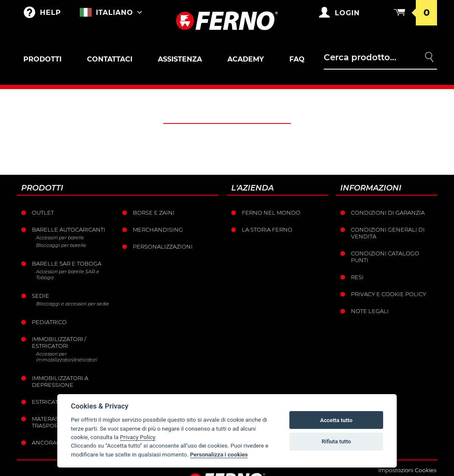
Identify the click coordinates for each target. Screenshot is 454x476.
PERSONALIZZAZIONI (163, 246)
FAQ (297, 59)
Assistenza (180, 59)
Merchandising (158, 230)
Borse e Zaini (154, 213)
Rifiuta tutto (336, 441)
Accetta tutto (336, 420)
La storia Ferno (267, 230)
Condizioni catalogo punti (385, 257)
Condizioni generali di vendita (388, 233)
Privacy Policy (138, 437)
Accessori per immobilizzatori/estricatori (67, 357)
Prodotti (42, 59)
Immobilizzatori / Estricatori (59, 342)
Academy (246, 59)
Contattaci (110, 59)
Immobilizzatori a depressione (60, 381)
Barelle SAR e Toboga (67, 263)
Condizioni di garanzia (388, 213)
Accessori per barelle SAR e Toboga (68, 274)
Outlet (43, 213)
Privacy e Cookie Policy (388, 294)
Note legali (370, 311)
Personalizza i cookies (219, 454)
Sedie (41, 296)
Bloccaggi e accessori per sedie (73, 304)
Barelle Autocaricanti (69, 230)
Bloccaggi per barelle (61, 245)
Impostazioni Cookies (407, 470)
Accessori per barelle (60, 238)
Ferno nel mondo (271, 213)
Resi (357, 277)
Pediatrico (49, 322)
